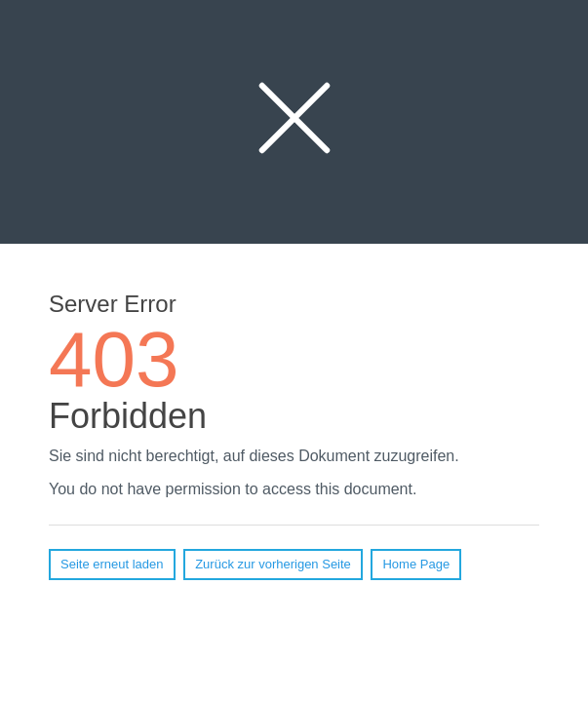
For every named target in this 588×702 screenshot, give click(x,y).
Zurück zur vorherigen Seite (273, 564)
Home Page (416, 564)
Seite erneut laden (112, 564)
